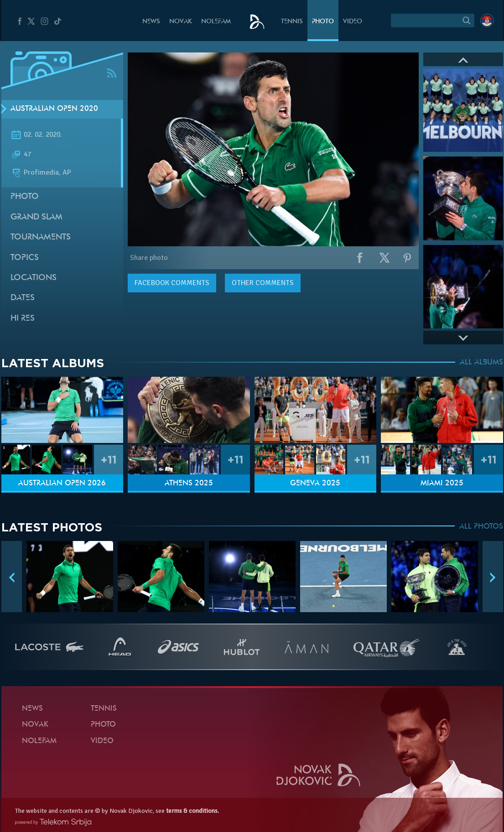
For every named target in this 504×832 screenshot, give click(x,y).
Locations (34, 278)
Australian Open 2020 (54, 109)
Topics (25, 258)
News (151, 22)
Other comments (263, 283)
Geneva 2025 (315, 484)
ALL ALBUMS (481, 363)
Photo (323, 22)
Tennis (292, 22)
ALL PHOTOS (481, 527)
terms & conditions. (192, 811)
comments (172, 283)
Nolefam (216, 22)
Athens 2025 (189, 484)
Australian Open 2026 (62, 484)
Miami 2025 (442, 484)
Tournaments (41, 237)
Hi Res (23, 319)
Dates (23, 298)
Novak (181, 22)
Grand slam (36, 217)
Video (353, 22)
